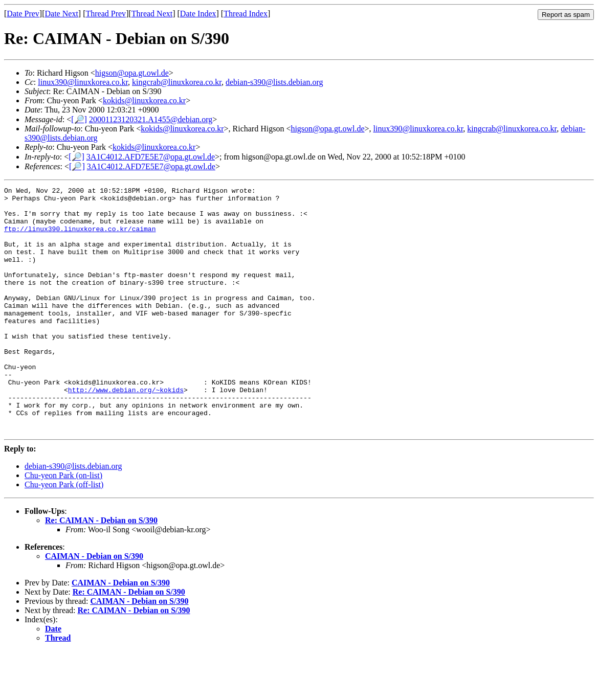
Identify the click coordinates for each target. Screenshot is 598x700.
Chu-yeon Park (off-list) (64, 534)
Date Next (62, 14)
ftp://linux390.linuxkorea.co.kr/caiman (80, 238)
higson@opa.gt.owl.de (132, 73)
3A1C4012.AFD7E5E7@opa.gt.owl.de (151, 157)
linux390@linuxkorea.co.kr (83, 82)
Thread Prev (106, 14)
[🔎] (79, 119)
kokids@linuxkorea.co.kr (144, 100)
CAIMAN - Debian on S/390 (94, 605)
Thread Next (152, 14)
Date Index (198, 14)
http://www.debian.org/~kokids (126, 431)
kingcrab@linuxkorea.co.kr (177, 82)
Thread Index (246, 14)
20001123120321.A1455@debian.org (151, 119)
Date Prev (23, 14)
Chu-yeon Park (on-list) (63, 524)
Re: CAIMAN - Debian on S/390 (101, 569)
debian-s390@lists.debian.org (274, 82)
